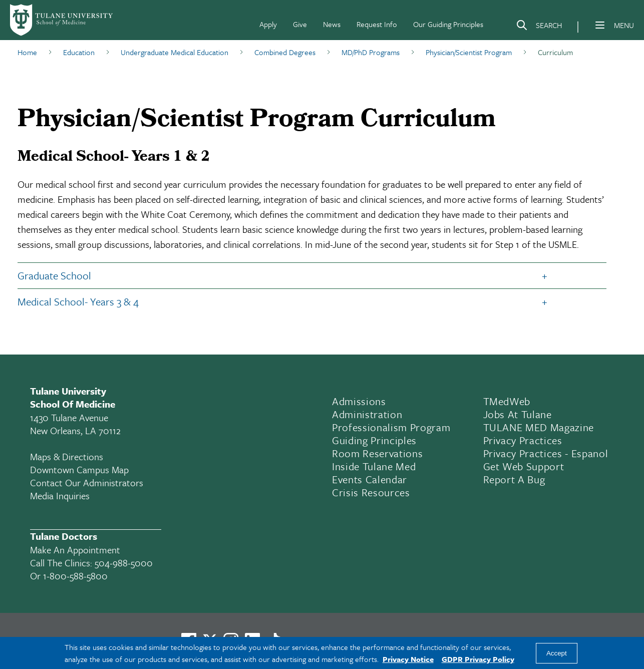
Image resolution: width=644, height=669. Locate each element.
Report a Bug (514, 479)
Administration (367, 414)
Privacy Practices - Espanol (546, 453)
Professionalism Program (391, 427)
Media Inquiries (60, 495)
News (332, 24)
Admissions (359, 401)
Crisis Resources (371, 492)
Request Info (377, 24)
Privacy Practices (523, 440)
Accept (557, 653)
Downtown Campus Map (79, 469)
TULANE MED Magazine (539, 427)
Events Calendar (370, 479)
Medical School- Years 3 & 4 (78, 301)
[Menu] (600, 25)
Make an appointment (75, 550)
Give (300, 24)
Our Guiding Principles (448, 24)
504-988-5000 (124, 563)
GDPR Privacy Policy (478, 659)
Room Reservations (377, 453)
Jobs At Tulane (518, 414)
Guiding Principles (374, 440)
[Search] (539, 27)
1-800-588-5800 (75, 576)
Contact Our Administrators (87, 482)
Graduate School (54, 275)
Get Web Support (524, 466)
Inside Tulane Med (374, 466)
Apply (268, 24)
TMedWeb (507, 401)
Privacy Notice (408, 659)
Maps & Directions (67, 456)
